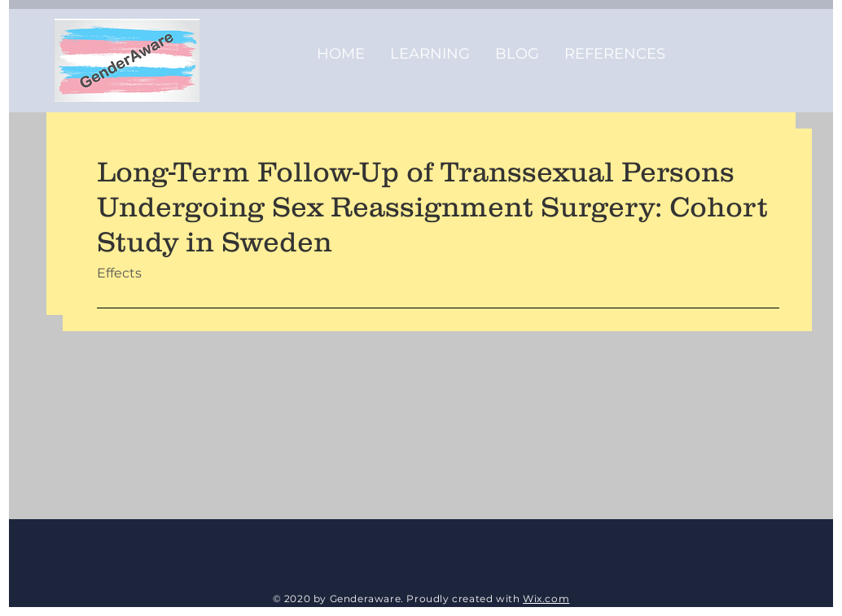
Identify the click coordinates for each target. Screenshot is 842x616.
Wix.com (546, 599)
